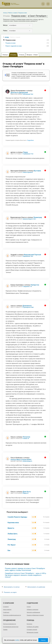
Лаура (25, 152)
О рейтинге (6, 612)
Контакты (29, 624)
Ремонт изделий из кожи (14, 46)
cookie (17, 640)
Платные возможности (10, 624)
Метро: (5, 25)
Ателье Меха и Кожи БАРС (21, 460)
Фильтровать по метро (11, 587)
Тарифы (5, 630)
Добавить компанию (33, 610)
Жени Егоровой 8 (28, 172)
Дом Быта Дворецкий (19, 93)
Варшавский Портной (32, 255)
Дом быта (27, 492)
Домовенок (27, 306)
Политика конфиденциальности (12, 615)
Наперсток (35, 285)
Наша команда (7, 610)
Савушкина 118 (27, 286)
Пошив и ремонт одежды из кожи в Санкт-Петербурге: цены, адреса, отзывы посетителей (25, 569)
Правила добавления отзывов (35, 615)
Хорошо (43, 640)
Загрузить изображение (33, 612)
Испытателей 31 (28, 461)
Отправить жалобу (32, 630)
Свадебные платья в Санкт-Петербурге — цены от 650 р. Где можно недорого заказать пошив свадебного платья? (26, 575)
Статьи (29, 607)
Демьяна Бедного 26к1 (30, 219)
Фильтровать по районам (35, 587)
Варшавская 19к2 (28, 256)
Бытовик (37, 171)
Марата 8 (26, 493)
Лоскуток (26, 437)
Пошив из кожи (11, 43)
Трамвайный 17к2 (28, 154)
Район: (5, 31)
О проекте (6, 607)
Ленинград (38, 217)
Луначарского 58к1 (29, 307)
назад (13, 37)
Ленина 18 (26, 438)
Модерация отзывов (32, 632)
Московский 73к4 (28, 94)
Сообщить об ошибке (33, 627)
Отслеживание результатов (11, 627)
